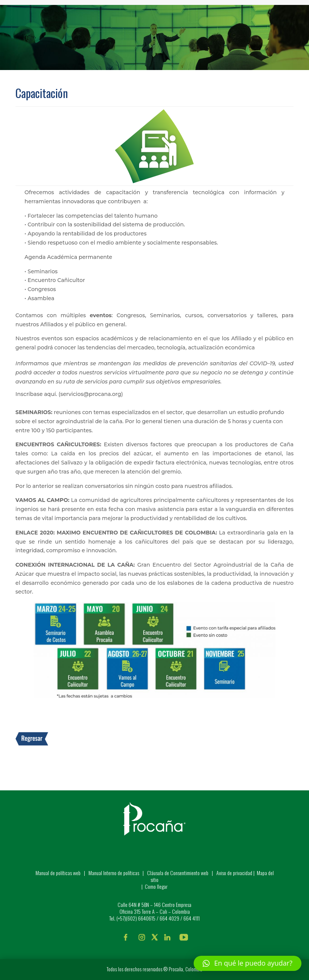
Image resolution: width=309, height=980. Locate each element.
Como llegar (156, 886)
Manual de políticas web (58, 873)
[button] (248, 963)
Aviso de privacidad (234, 873)
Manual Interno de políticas (114, 873)
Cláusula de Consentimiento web (178, 873)
